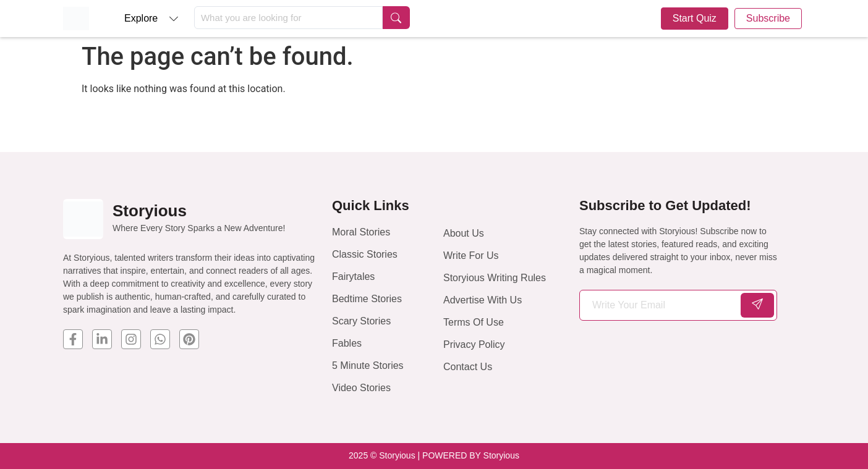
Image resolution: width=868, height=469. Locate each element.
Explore (141, 18)
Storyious (150, 211)
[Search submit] (396, 18)
